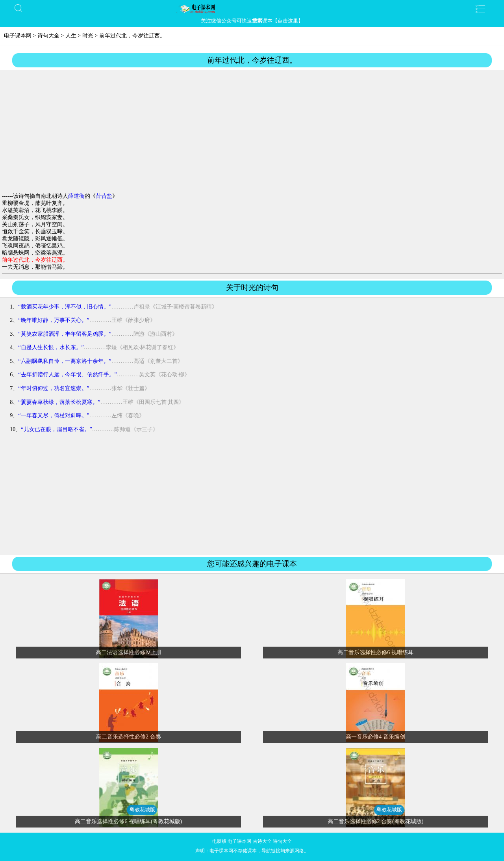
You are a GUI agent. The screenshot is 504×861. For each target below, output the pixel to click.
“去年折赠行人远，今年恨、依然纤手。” (67, 375)
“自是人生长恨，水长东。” (51, 347)
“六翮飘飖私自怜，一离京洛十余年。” (65, 361)
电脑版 (219, 841)
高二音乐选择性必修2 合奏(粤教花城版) (376, 821)
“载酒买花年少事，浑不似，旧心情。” (65, 307)
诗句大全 (48, 36)
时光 (88, 36)
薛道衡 (76, 196)
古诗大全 (262, 841)
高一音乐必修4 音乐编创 (375, 737)
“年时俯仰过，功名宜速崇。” (54, 388)
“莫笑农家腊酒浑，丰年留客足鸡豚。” (65, 334)
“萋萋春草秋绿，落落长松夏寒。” (59, 402)
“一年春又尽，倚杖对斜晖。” (54, 416)
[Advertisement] (252, 132)
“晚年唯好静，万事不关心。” (54, 320)
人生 (71, 36)
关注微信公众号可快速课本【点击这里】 (252, 21)
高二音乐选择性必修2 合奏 (129, 737)
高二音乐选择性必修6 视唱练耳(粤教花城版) (128, 821)
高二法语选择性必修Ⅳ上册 (129, 652)
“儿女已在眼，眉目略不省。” (56, 429)
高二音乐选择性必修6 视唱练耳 (375, 652)
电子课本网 (18, 36)
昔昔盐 (104, 196)
